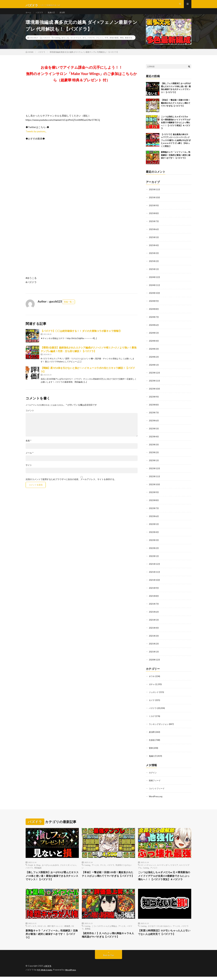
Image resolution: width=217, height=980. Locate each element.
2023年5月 (154, 430)
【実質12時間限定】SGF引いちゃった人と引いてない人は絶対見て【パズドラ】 (165, 935)
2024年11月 (155, 289)
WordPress (72, 973)
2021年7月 (154, 603)
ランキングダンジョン (159, 721)
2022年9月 (154, 493)
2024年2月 (154, 360)
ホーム (29, 15)
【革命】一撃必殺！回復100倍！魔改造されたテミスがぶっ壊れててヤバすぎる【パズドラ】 (176, 108)
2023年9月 (154, 399)
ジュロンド (154, 690)
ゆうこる (65, 43)
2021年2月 (154, 642)
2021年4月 (154, 627)
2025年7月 (154, 226)
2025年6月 (154, 234)
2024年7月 (154, 320)
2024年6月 (154, 328)
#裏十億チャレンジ (55, 928)
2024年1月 (154, 367)
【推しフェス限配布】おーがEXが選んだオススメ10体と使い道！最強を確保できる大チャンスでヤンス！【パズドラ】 (51, 873)
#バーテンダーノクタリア (168, 862)
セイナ (152, 698)
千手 (106, 43)
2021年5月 (154, 619)
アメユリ (154, 864)
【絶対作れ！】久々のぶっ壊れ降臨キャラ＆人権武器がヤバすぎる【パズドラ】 (108, 938)
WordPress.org (156, 793)
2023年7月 (154, 415)
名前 (28, 446)
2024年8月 (154, 313)
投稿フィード (155, 777)
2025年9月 (154, 211)
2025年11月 (155, 195)
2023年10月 (155, 391)
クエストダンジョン (68, 862)
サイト (29, 471)
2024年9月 (154, 305)
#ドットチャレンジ (148, 862)
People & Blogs (34, 862)
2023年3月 (154, 446)
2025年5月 (154, 242)
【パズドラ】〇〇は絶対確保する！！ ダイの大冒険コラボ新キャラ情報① (81, 336)
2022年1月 (154, 556)
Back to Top (109, 959)
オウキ (152, 674)
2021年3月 (154, 634)
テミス (103, 862)
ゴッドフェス (76, 43)
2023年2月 (154, 454)
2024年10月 (155, 297)
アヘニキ (95, 862)
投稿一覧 (68, 307)
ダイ (84, 43)
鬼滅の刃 (54, 15)
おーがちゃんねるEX (50, 862)
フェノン (100, 43)
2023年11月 (155, 383)
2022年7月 (154, 509)
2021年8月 (154, 595)
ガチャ (152, 682)
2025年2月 (154, 265)
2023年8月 (154, 407)
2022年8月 (154, 501)
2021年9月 (154, 587)
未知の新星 (114, 43)
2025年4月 (154, 250)
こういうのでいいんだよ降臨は (104, 928)
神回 (122, 43)
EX (73, 928)
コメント (30, 416)
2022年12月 (155, 470)
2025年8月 (154, 218)
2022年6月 (154, 517)
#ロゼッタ (42, 928)
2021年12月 (155, 564)
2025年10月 (155, 203)
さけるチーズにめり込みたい (160, 928)
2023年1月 (154, 462)
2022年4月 (154, 532)
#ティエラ (32, 928)
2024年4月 (154, 344)
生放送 (152, 737)
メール (30, 458)
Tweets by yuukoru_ (36, 137)
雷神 (151, 745)
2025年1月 (154, 273)
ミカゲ (152, 714)
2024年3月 (154, 352)
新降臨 (88, 931)
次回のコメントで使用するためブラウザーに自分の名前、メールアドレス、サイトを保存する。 (71, 485)
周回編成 (38, 864)
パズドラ (41, 15)
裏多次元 (129, 43)
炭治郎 (66, 15)
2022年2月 (154, 548)
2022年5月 (154, 524)
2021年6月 (154, 611)
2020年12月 (155, 658)
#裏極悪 (67, 928)
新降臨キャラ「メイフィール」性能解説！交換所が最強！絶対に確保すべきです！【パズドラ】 (176, 160)
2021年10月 (155, 579)
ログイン (153, 769)
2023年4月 (154, 438)
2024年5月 (154, 336)
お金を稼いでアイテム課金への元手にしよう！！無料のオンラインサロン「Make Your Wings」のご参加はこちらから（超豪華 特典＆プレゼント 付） (82, 79)
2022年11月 (155, 477)
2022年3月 (154, 540)
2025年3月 (154, 258)
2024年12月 (155, 281)
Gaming (57, 43)
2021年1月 (154, 650)
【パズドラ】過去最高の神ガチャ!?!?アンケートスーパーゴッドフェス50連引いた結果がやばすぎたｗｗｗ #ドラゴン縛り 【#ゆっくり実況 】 (176, 146)
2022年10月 (155, 485)
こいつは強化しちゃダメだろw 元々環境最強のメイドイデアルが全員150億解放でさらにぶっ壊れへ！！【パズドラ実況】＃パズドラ (176, 128)
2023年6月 (154, 422)
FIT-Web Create (45, 973)
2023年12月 (155, 375)
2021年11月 (155, 572)
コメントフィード (157, 785)
